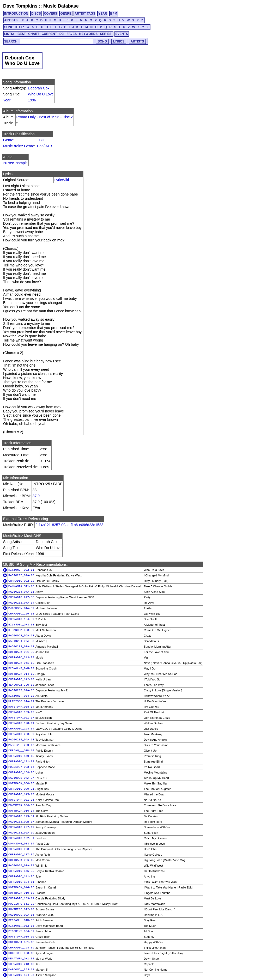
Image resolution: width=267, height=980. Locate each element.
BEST (22, 34)
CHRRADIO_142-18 (21, 679)
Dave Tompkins (20, 6)
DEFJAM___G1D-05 (21, 920)
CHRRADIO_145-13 (21, 794)
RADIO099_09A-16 (21, 915)
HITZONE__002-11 (21, 570)
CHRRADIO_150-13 (21, 756)
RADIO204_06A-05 (21, 641)
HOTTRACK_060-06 (21, 783)
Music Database (61, 6)
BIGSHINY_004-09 (21, 931)
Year (7, 100)
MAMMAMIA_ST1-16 (21, 586)
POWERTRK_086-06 (21, 805)
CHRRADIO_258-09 (21, 948)
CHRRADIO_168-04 (21, 729)
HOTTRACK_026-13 (21, 860)
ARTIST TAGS (85, 14)
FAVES (72, 34)
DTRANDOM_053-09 (21, 630)
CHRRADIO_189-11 (21, 898)
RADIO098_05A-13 (21, 636)
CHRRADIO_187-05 (21, 855)
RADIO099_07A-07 (21, 866)
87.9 (36, 496)
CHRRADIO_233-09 (21, 734)
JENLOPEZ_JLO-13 (21, 685)
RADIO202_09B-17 (21, 822)
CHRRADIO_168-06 (21, 772)
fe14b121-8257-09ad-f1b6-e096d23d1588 (69, 525)
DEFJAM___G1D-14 (21, 751)
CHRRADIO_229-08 (21, 614)
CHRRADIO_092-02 (21, 581)
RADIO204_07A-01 (21, 592)
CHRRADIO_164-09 (21, 619)
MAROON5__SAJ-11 (21, 970)
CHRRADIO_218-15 (21, 964)
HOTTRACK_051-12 (21, 663)
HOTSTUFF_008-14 (21, 707)
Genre (8, 140)
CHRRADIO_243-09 (21, 658)
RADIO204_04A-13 (21, 740)
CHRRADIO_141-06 (21, 876)
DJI (62, 34)
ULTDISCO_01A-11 (21, 701)
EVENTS (122, 34)
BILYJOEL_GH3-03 (21, 625)
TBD (41, 140)
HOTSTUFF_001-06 (21, 800)
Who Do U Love (41, 94)
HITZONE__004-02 (21, 696)
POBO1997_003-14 (21, 767)
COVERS (51, 14)
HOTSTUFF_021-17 (21, 718)
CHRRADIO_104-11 (21, 882)
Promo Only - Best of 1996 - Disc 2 (45, 117)
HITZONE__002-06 (21, 926)
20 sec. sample (15, 163)
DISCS (36, 14)
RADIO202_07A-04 (21, 603)
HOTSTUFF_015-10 (21, 937)
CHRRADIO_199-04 (21, 816)
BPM (114, 14)
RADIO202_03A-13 (21, 647)
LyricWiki (62, 180)
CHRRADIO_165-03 (21, 871)
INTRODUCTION (16, 14)
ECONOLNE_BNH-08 (21, 668)
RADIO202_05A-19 (21, 833)
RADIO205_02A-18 (21, 575)
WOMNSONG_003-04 (21, 844)
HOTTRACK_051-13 (21, 942)
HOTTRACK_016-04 (21, 811)
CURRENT (49, 34)
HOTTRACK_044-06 (21, 887)
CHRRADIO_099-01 (21, 789)
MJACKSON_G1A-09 (21, 608)
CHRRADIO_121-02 (21, 762)
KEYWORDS (89, 34)
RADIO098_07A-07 (21, 778)
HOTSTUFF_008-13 (21, 953)
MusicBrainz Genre (19, 146)
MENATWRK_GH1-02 (21, 959)
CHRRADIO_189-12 (21, 712)
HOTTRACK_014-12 (21, 674)
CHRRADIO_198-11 (21, 723)
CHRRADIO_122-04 (21, 838)
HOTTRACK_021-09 (21, 652)
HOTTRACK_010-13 (21, 893)
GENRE (66, 14)
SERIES (106, 34)
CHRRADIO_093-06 (21, 849)
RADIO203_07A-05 (21, 690)
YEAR (103, 14)
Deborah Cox (39, 88)
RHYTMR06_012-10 (21, 909)
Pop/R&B (45, 146)
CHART (34, 34)
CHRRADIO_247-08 (21, 597)
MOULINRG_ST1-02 (21, 904)
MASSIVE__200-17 (21, 745)
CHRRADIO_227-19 (21, 827)
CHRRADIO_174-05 (21, 975)
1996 (32, 100)
